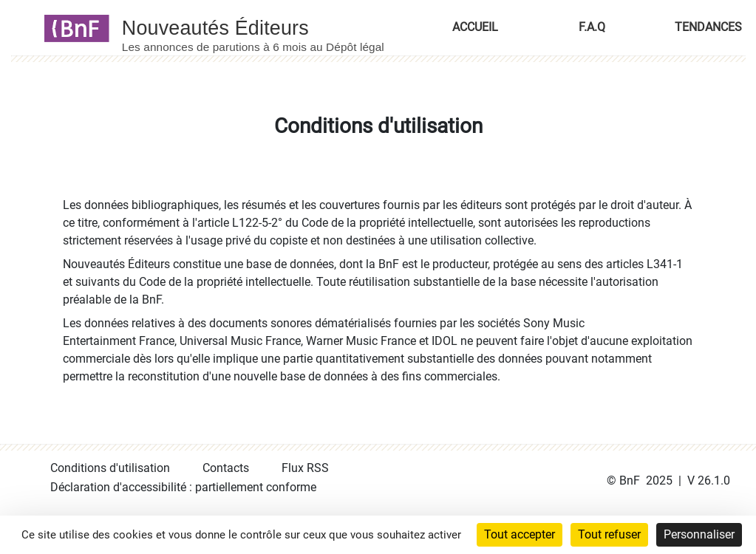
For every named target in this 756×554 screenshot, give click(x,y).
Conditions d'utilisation (110, 468)
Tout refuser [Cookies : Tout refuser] (609, 534)
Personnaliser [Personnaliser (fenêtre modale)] (699, 534)
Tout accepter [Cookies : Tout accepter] (520, 534)
